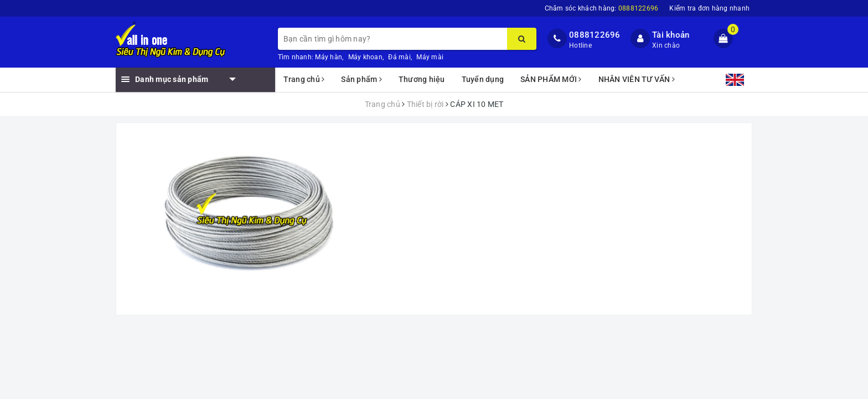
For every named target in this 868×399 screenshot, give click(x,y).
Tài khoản (671, 35)
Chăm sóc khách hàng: (602, 8)
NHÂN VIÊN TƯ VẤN (637, 79)
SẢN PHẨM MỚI (551, 79)
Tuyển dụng (483, 79)
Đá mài (399, 57)
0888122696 (595, 35)
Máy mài (430, 57)
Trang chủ (304, 79)
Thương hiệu (422, 79)
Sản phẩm (361, 79)
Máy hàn (329, 57)
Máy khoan (365, 57)
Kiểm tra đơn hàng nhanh (709, 8)
